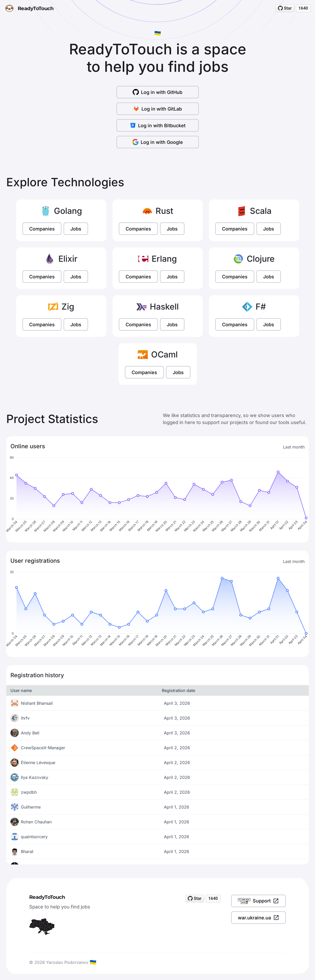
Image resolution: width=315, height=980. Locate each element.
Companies (42, 229)
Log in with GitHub (157, 92)
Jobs (76, 229)
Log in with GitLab (157, 109)
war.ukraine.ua (258, 918)
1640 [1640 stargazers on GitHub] (303, 8)
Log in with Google (158, 142)
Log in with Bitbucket (158, 125)
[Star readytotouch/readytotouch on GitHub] (285, 8)
